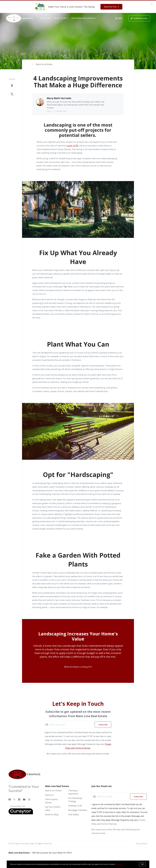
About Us (49, 795)
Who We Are (45, 18)
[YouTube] (24, 799)
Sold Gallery (74, 814)
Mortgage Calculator (78, 810)
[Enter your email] (72, 725)
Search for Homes (53, 791)
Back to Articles (44, 64)
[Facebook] (10, 799)
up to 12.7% (73, 146)
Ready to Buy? (61, 18)
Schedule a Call (75, 806)
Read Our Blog (52, 814)
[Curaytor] (21, 814)
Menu (119, 19)
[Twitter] (14, 799)
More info (119, 864)
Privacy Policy (142, 844)
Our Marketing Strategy (84, 18)
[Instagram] (29, 799)
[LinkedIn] (19, 799)
